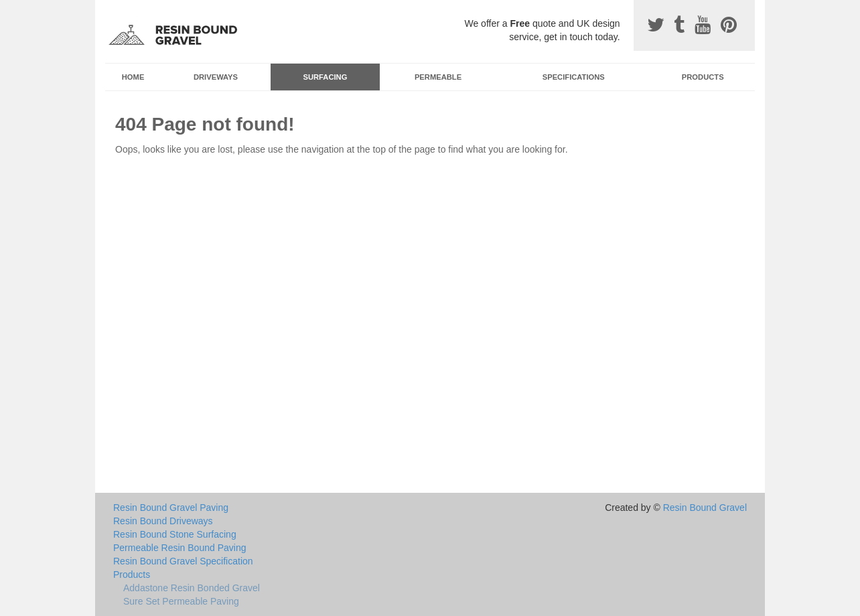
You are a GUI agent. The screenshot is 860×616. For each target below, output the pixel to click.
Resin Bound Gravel (705, 508)
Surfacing (326, 77)
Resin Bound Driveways (163, 521)
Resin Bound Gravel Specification (183, 561)
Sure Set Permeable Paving (181, 601)
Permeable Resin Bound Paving (180, 548)
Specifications (574, 77)
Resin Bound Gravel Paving (171, 508)
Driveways (216, 77)
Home (133, 77)
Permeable (438, 77)
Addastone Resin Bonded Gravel (192, 588)
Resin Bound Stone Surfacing (175, 534)
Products (703, 77)
